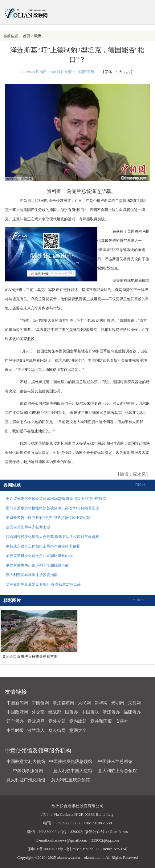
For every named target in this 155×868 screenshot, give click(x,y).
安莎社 (122, 721)
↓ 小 (126, 72)
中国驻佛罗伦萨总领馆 (71, 762)
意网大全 (78, 731)
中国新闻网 (17, 703)
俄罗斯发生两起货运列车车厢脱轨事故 (37, 565)
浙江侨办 (111, 712)
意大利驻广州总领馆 (26, 780)
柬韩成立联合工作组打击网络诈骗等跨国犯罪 (43, 546)
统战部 (55, 712)
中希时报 (15, 731)
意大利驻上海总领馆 (117, 771)
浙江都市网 (63, 703)
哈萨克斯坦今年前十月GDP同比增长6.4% (39, 556)
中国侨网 (40, 703)
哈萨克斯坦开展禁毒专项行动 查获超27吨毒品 (43, 584)
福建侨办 (132, 712)
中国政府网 (17, 712)
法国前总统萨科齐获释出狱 (28, 527)
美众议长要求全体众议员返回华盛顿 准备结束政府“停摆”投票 (56, 499)
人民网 (84, 703)
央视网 (134, 703)
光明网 (118, 703)
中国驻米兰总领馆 (115, 762)
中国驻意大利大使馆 (26, 762)
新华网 (101, 703)
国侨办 (71, 712)
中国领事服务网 (28, 771)
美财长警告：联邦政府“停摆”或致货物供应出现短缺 (48, 518)
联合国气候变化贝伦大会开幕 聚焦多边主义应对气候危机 (53, 537)
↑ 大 (119, 72)
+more (139, 484)
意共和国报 (101, 721)
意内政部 (78, 721)
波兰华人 (36, 731)
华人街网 (57, 731)
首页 (27, 36)
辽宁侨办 (15, 721)
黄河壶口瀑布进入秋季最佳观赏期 (30, 657)
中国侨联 (90, 712)
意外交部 (57, 721)
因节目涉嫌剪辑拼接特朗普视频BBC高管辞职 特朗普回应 (53, 508)
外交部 (38, 712)
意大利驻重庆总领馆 (71, 780)
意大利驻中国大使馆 (73, 771)
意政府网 (36, 721)
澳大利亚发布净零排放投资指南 (32, 575)
